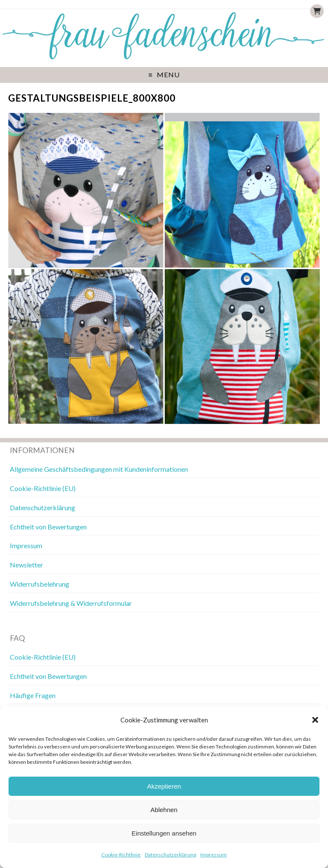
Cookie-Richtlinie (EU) (43, 488)
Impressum (214, 855)
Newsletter (26, 565)
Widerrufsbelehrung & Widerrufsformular (71, 603)
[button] (315, 720)
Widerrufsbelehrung (40, 584)
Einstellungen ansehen (164, 833)
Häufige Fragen (33, 695)
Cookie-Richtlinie (121, 855)
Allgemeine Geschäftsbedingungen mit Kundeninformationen (99, 469)
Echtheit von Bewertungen (48, 527)
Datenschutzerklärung (170, 855)
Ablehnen (164, 810)
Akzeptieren (164, 786)
